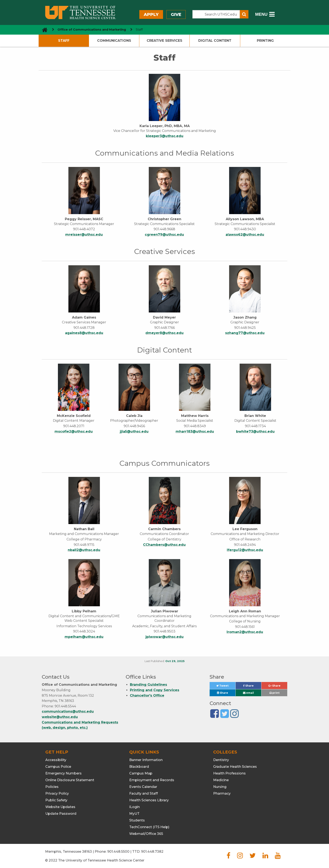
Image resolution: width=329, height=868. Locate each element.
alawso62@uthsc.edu (245, 235)
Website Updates (60, 807)
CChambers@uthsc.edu (164, 545)
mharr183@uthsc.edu (195, 431)
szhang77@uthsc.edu (245, 333)
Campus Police (58, 767)
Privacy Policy (57, 793)
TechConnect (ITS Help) (149, 827)
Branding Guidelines (148, 685)
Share (252, 687)
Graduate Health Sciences (235, 767)
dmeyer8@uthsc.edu (164, 333)
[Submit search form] (244, 14)
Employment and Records (152, 780)
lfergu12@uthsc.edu (245, 550)
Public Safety (56, 800)
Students (137, 820)
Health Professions (229, 773)
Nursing (220, 787)
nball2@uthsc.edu (84, 550)
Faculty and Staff (144, 793)
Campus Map (141, 773)
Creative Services (164, 41)
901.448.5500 (118, 852)
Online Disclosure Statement (70, 780)
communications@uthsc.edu (68, 711)
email (248, 693)
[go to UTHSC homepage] (43, 30)
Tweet (226, 687)
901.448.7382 (152, 852)
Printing (265, 41)
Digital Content (215, 41)
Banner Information (146, 760)
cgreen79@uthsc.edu (164, 235)
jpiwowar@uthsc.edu (164, 637)
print (274, 693)
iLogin (134, 807)
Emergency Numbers (63, 773)
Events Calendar (143, 787)
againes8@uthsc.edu (84, 333)
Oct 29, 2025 (175, 661)
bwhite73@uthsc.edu (255, 431)
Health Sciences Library (149, 800)
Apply (151, 14)
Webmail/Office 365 (146, 834)
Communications (114, 41)
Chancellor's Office (147, 696)
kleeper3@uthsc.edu (165, 136)
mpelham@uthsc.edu (84, 637)
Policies (52, 787)
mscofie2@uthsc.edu (74, 431)
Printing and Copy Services (155, 690)
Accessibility (56, 760)
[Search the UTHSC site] (216, 14)
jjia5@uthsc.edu (134, 431)
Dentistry (221, 760)
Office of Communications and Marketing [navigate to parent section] (92, 30)
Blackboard (139, 767)
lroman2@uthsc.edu (245, 632)
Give (176, 14)
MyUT (134, 814)
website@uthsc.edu (60, 717)
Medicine (221, 780)
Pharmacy (222, 793)
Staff (64, 41)
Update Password (61, 814)
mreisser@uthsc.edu (84, 235)
